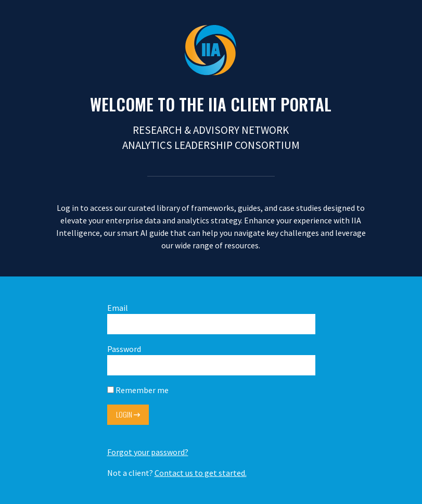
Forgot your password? (148, 452)
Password (211, 360)
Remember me (138, 390)
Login (128, 414)
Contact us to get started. (201, 473)
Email (211, 318)
